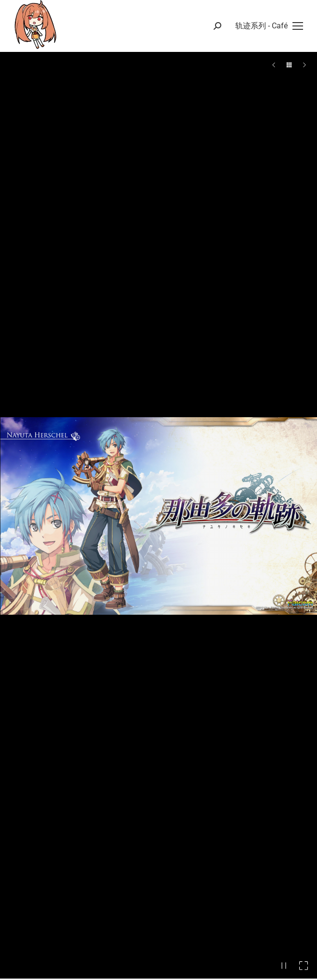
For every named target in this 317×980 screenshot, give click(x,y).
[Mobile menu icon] (269, 26)
